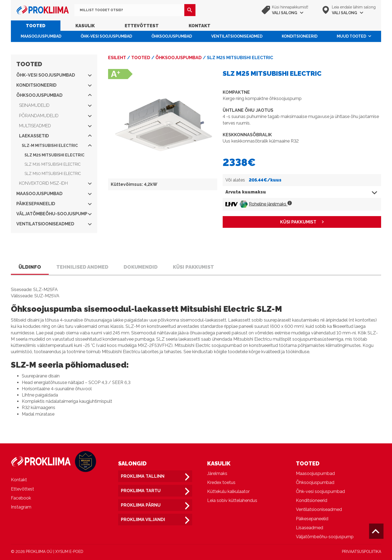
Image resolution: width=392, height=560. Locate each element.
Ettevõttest (142, 26)
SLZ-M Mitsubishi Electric (57, 146)
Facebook (21, 498)
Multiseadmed (55, 126)
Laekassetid (55, 136)
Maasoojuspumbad (41, 36)
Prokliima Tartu (141, 491)
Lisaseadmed (310, 528)
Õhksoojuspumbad (172, 36)
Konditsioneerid (300, 36)
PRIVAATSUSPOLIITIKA (362, 552)
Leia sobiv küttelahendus (232, 500)
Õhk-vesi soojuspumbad (106, 36)
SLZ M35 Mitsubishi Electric (53, 164)
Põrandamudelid (55, 116)
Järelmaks (217, 473)
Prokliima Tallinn (143, 476)
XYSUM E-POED (69, 552)
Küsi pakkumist (193, 267)
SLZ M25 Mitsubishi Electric (54, 155)
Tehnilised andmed (82, 267)
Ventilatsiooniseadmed (237, 36)
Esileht (117, 58)
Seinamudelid (55, 105)
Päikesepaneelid (54, 204)
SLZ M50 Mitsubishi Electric (53, 174)
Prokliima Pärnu (141, 505)
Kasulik (85, 26)
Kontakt (200, 26)
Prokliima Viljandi (143, 520)
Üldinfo (30, 267)
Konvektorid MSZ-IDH (55, 183)
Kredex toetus (221, 482)
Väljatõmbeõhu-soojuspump (54, 214)
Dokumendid (141, 267)
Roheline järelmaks (270, 204)
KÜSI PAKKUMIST (298, 222)
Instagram (21, 507)
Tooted (36, 26)
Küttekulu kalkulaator (228, 491)
